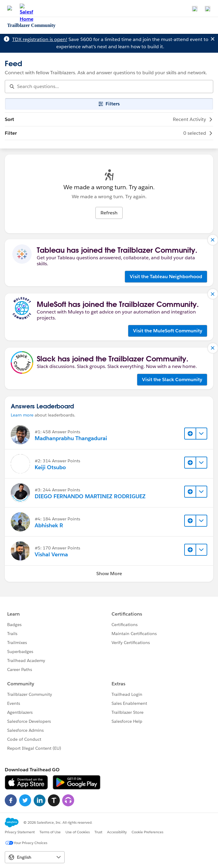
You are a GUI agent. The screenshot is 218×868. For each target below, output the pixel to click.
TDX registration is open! (40, 39)
